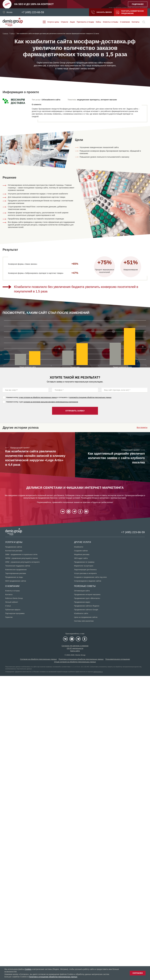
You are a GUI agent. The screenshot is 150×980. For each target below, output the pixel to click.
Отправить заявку (75, 411)
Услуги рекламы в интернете (85, 573)
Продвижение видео (82, 602)
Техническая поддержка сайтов (18, 566)
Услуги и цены (53, 22)
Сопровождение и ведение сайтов (88, 581)
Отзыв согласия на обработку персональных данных (75, 662)
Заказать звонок (101, 12)
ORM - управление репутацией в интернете (22, 562)
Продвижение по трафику (84, 562)
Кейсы (98, 22)
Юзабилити (79, 547)
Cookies (28, 969)
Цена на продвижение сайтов (86, 617)
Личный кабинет (12, 602)
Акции (72, 22)
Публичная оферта (13, 610)
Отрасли (64, 22)
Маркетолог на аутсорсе (84, 566)
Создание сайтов (81, 551)
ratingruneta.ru (98, 672)
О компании (125, 22)
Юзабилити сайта (81, 613)
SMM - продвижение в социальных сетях (21, 554)
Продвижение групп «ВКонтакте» (87, 598)
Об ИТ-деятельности (75, 648)
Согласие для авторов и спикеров (75, 646)
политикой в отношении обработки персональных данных (90, 397)
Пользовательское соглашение (118, 659)
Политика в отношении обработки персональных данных (81, 659)
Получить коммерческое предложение (130, 12)
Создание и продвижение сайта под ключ (90, 577)
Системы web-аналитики (84, 621)
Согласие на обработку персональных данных (38, 659)
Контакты (136, 22)
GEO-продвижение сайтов (16, 581)
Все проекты (142, 427)
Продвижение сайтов (14, 547)
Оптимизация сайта (82, 591)
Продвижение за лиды (14, 577)
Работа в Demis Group (14, 598)
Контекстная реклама (14, 551)
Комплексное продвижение (16, 570)
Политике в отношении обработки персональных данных (53, 977)
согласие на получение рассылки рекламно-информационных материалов (51, 402)
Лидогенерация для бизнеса (85, 570)
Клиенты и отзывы (111, 22)
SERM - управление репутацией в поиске (22, 558)
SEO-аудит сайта (81, 558)
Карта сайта (75, 651)
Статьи (8, 606)
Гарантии (9, 617)
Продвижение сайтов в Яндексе (87, 606)
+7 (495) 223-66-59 (33, 12)
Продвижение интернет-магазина (87, 594)
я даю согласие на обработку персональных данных (38, 397)
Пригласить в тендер (85, 22)
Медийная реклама (82, 554)
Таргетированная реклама (16, 573)
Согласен (138, 973)
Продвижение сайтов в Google (86, 610)
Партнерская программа (15, 613)
